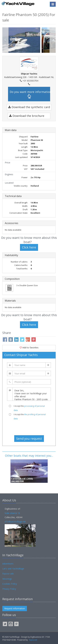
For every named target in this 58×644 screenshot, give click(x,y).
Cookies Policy (10, 584)
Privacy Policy (9, 589)
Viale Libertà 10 (12, 513)
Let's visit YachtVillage (13, 569)
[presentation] (29, 428)
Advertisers (8, 564)
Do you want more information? (30, 94)
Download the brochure (27, 116)
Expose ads (8, 574)
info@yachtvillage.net (15, 521)
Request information (15, 608)
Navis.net (33, 640)
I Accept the (29, 408)
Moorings (7, 579)
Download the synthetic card (29, 107)
